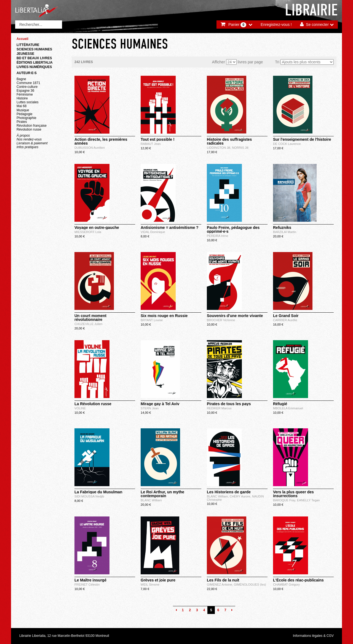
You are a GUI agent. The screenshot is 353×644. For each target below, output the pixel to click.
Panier (237, 25)
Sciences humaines (34, 49)
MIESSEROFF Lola (88, 232)
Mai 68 (22, 106)
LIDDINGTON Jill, (219, 148)
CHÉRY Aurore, (241, 496)
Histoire (22, 98)
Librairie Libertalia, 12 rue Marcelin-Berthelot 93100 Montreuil (64, 636)
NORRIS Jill (240, 148)
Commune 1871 (28, 83)
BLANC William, (218, 496)
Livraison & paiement (32, 143)
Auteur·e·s (27, 73)
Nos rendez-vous (29, 139)
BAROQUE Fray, (285, 500)
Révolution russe (29, 129)
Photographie (26, 118)
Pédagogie (25, 114)
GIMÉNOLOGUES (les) (250, 585)
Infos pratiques (27, 147)
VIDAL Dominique (153, 232)
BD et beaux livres (34, 58)
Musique (23, 110)
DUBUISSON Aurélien (90, 148)
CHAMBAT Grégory (286, 585)
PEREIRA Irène (217, 236)
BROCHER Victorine (221, 320)
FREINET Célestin (87, 585)
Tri (277, 62)
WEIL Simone (150, 585)
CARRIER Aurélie (285, 320)
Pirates (22, 122)
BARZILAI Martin (285, 232)
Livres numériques (34, 67)
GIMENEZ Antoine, (220, 585)
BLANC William (151, 500)
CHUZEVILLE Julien (88, 324)
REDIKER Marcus (219, 408)
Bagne (21, 79)
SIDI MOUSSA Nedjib (89, 496)
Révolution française (32, 126)
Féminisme (25, 94)
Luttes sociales (28, 102)
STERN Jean (150, 408)
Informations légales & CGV (313, 636)
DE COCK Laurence (287, 144)
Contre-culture (27, 87)
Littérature (28, 45)
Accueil (22, 39)
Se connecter (317, 25)
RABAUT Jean (151, 144)
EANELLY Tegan (308, 500)
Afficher (219, 62)
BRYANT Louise (152, 320)
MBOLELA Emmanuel (288, 408)
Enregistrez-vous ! (276, 25)
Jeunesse (25, 54)
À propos (23, 136)
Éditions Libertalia (35, 63)
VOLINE (80, 408)
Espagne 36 (25, 91)
